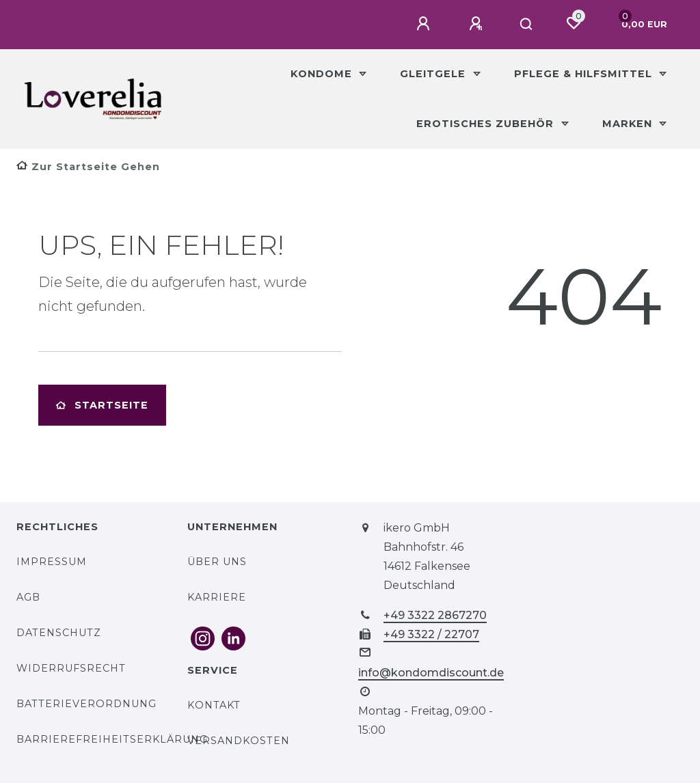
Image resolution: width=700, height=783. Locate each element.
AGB (28, 597)
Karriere (217, 597)
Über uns (217, 562)
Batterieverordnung (86, 704)
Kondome (323, 74)
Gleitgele (434, 74)
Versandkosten (239, 741)
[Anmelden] (425, 24)
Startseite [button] (102, 405)
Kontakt (214, 705)
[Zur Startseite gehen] (88, 167)
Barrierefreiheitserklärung (112, 739)
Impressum (52, 562)
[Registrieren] (478, 24)
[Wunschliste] (574, 23)
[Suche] (527, 25)
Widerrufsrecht (71, 668)
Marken (629, 124)
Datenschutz (59, 633)
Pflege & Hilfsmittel (585, 74)
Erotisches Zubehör (487, 124)
